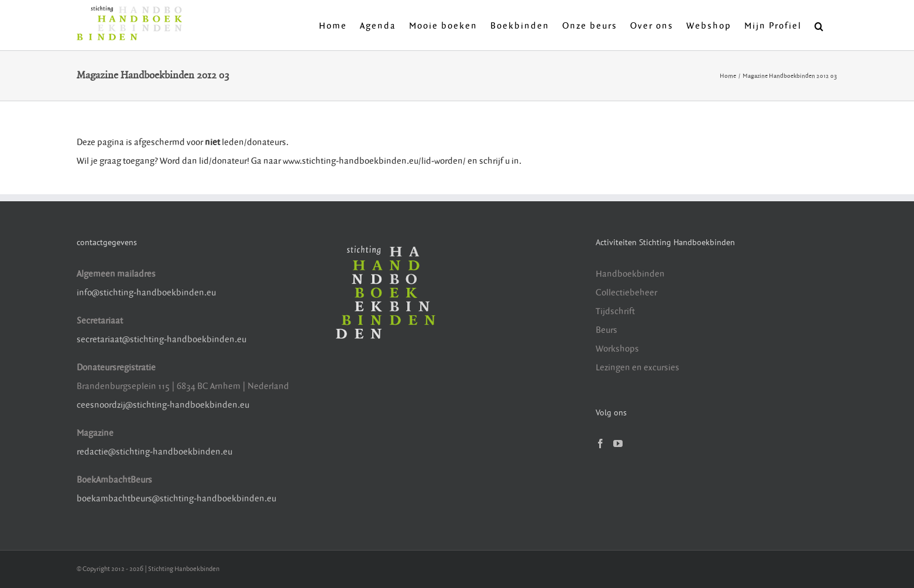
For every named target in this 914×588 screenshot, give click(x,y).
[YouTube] (618, 443)
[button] (819, 25)
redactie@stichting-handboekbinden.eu (154, 452)
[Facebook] (600, 443)
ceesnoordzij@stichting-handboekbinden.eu (163, 405)
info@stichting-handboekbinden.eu (146, 293)
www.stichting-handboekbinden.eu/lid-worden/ (375, 161)
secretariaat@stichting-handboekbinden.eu (162, 340)
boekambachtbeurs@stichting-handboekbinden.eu (176, 499)
